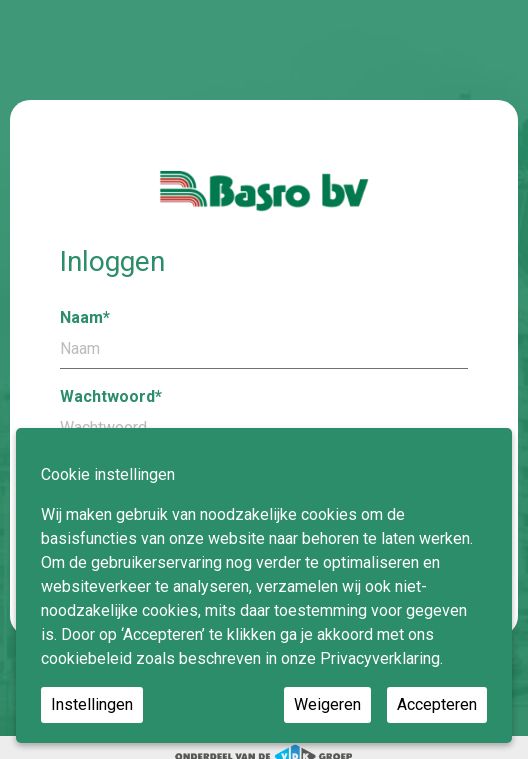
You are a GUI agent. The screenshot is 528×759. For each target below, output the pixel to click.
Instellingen (92, 704)
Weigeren (327, 704)
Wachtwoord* (264, 417)
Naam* (264, 338)
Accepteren (437, 704)
